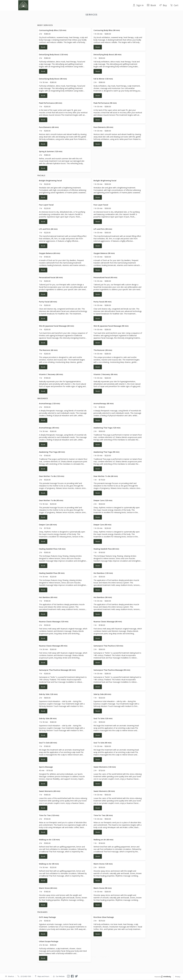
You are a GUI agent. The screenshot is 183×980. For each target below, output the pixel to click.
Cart (174, 5)
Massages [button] (98, 21)
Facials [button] (88, 21)
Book (151, 5)
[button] (64, 42)
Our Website (60, 977)
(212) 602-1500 (26, 977)
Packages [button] (109, 21)
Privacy (178, 977)
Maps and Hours (43, 977)
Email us (11, 977)
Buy (163, 5)
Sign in (138, 5)
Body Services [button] (77, 21)
